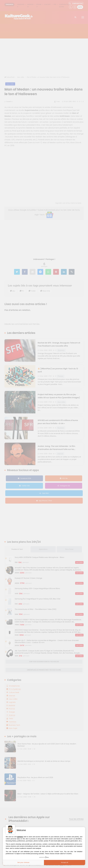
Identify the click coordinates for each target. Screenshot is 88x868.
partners (20, 837)
